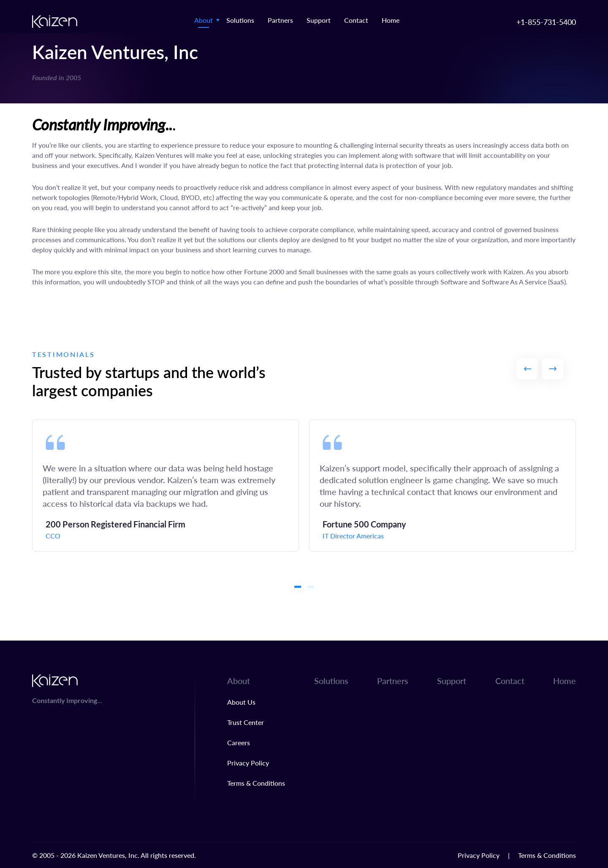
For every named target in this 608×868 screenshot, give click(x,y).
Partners (280, 20)
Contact (356, 20)
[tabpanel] (166, 485)
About (204, 20)
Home (391, 20)
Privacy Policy (248, 763)
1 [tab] (298, 587)
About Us (241, 702)
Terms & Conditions (256, 783)
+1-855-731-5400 (546, 22)
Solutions (240, 20)
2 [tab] (311, 587)
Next (553, 369)
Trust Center (246, 722)
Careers (239, 742)
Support (319, 20)
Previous (527, 369)
